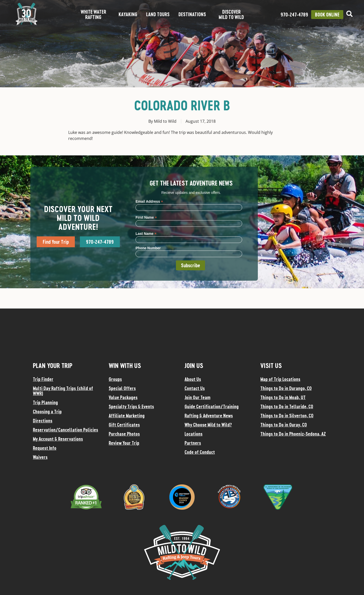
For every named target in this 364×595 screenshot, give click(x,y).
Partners (193, 443)
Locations (194, 434)
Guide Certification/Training (212, 406)
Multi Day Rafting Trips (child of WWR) (63, 391)
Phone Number (148, 248)
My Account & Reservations (58, 439)
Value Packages (123, 397)
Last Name (146, 233)
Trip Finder (43, 379)
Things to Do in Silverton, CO (287, 416)
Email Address (149, 201)
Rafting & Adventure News (209, 416)
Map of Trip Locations (280, 379)
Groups (115, 379)
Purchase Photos (124, 434)
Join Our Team (197, 397)
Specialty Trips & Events (131, 406)
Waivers (40, 457)
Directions (43, 421)
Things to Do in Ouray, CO (284, 425)
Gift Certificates (124, 425)
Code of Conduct (200, 452)
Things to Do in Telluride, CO (287, 406)
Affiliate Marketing (127, 416)
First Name (146, 217)
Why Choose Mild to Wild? (208, 425)
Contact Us (195, 388)
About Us (193, 379)
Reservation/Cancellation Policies (65, 430)
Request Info (45, 448)
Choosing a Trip (47, 412)
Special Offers (122, 388)
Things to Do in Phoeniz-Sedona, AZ (293, 434)
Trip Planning (45, 402)
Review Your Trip (124, 443)
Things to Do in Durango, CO (286, 388)
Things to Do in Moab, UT (283, 397)
